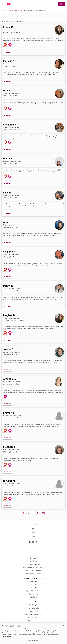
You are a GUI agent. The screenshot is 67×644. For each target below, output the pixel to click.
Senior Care (34, 594)
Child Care (33, 588)
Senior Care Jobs (33, 617)
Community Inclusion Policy (34, 567)
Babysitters (33, 581)
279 (43, 513)
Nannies (33, 584)
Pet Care (33, 597)
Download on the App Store (33, 550)
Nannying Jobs (33, 608)
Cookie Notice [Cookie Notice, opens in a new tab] (6, 637)
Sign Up (62, 4)
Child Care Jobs (34, 611)
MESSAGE (8, 52)
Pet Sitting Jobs (34, 620)
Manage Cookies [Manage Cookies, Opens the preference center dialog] (33, 640)
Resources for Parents (33, 570)
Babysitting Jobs (33, 605)
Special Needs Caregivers (16, 10)
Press (33, 536)
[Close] (64, 626)
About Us (33, 524)
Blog (33, 532)
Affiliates (34, 561)
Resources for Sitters (33, 574)
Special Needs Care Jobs (33, 614)
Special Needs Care (34, 591)
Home (5, 10)
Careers (34, 528)
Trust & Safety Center (34, 564)
